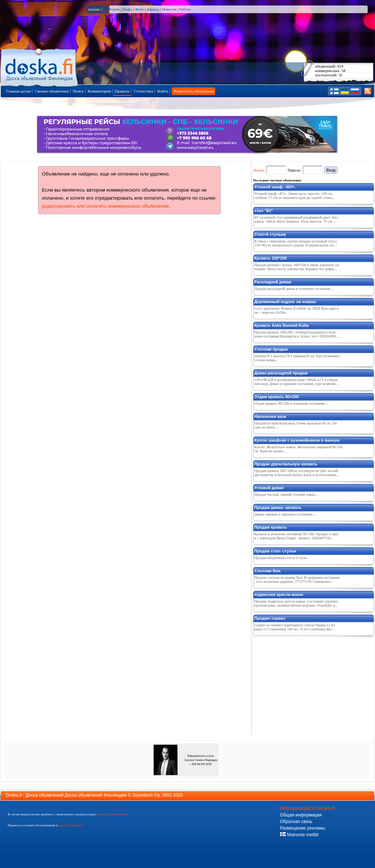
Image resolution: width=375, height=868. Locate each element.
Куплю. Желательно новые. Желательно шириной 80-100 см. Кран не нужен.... (298, 449)
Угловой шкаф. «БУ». (275, 187)
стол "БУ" (264, 211)
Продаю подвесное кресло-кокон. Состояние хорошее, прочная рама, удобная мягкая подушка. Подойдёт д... (296, 603)
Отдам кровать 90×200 (277, 397)
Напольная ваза (270, 416)
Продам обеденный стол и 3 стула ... (282, 558)
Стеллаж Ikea (268, 571)
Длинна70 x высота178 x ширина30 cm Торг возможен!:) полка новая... (298, 358)
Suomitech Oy (146, 795)
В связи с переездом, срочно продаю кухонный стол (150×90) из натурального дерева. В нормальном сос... (296, 243)
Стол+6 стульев (270, 234)
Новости (169, 9)
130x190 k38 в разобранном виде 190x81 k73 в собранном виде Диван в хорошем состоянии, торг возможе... (297, 382)
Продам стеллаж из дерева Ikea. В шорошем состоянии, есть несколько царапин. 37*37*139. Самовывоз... (297, 580)
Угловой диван (269, 488)
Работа (185, 9)
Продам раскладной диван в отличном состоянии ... (294, 289)
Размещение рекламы (303, 828)
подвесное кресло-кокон (279, 595)
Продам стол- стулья (275, 551)
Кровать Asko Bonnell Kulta (282, 325)
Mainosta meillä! (299, 835)
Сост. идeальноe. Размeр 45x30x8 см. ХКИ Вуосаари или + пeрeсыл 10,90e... (297, 310)
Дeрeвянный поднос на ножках (285, 302)
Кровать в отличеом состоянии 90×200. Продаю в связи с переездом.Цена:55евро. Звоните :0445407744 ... (296, 536)
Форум (114, 9)
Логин (259, 170)
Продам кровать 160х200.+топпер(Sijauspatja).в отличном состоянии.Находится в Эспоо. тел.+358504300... (297, 334)
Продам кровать (271, 527)
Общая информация (301, 815)
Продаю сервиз (270, 618)
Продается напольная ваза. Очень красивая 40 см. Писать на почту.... (296, 425)
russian (96, 9)
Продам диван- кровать (278, 507)
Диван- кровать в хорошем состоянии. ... (286, 514)
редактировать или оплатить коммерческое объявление (105, 206)
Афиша (153, 9)
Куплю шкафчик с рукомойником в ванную (297, 440)
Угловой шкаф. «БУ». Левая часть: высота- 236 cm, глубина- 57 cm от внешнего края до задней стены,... (295, 196)
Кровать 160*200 (271, 258)
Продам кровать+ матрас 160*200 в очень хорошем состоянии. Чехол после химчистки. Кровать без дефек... (297, 267)
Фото (139, 9)
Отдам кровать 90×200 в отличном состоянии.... (291, 403)
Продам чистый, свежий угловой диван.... (287, 495)
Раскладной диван (273, 282)
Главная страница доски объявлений (40, 66)
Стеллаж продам (271, 349)
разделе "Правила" (71, 825)
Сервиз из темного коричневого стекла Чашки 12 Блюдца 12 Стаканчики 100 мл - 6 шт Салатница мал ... (295, 627)
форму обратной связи (112, 814)
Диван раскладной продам (281, 373)
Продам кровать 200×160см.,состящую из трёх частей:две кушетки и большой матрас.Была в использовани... (297, 473)
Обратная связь (296, 822)
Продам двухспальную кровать (286, 464)
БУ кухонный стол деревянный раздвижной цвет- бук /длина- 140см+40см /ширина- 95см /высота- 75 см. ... (297, 219)
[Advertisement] (308, 684)
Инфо (127, 9)
